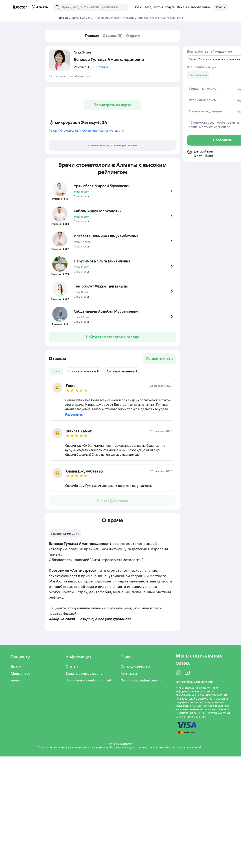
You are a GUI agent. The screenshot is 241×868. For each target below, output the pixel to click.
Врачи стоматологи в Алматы (115, 18)
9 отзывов (102, 67)
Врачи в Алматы (82, 18)
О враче (133, 36)
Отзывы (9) (113, 36)
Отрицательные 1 (122, 371)
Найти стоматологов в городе (113, 337)
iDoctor (20, 7)
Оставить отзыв (159, 358)
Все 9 (56, 371)
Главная (92, 36)
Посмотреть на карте (112, 105)
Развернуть (74, 415)
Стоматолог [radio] (198, 75)
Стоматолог (83, 76)
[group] (198, 75)
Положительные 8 (83, 371)
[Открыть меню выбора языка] (221, 7)
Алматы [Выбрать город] (40, 7)
